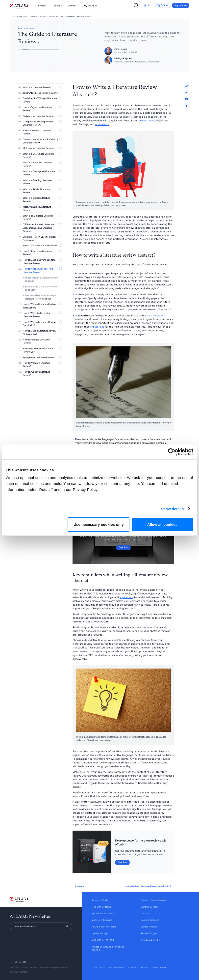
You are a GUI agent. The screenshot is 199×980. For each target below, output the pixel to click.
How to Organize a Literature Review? (42, 109)
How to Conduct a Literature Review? (42, 132)
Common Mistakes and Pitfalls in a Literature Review (42, 141)
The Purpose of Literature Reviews (42, 93)
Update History (99, 933)
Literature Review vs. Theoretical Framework (42, 238)
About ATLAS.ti (160, 967)
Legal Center (98, 967)
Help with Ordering (101, 907)
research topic (146, 120)
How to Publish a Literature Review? (42, 373)
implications (102, 124)
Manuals (145, 913)
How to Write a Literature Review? (42, 245)
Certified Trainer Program (154, 900)
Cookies (132, 967)
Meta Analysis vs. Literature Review (42, 208)
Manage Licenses (150, 907)
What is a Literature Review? (42, 87)
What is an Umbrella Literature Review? (42, 217)
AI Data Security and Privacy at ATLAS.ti (108, 948)
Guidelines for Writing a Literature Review (42, 100)
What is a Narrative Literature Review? (42, 164)
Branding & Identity (150, 940)
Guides (12, 17)
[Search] (136, 5)
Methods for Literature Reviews (42, 148)
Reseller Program (149, 933)
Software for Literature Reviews (42, 116)
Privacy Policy (116, 967)
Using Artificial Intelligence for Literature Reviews (42, 123)
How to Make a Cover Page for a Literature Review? (42, 261)
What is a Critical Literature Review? (42, 199)
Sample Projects (149, 927)
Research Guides (100, 900)
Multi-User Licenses (102, 920)
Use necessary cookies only (99, 524)
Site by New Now (19, 972)
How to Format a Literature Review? (42, 341)
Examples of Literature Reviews (42, 357)
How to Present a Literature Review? (42, 364)
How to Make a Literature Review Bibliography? (42, 332)
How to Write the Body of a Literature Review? (42, 315)
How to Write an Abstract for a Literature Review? (70, 17)
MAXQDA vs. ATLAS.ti (103, 940)
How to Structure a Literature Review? (42, 253)
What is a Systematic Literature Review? (42, 155)
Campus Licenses (150, 920)
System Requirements (103, 913)
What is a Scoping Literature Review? (42, 182)
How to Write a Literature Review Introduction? (42, 306)
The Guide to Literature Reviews (32, 17)
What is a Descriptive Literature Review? (42, 173)
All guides (26, 28)
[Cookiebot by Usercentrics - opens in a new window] (172, 452)
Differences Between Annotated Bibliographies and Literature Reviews (42, 228)
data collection (156, 315)
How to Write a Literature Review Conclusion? (42, 323)
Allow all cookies (162, 524)
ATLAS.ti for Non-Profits (104, 927)
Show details (172, 509)
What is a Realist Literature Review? (42, 191)
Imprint (145, 967)
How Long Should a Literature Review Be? (42, 350)
